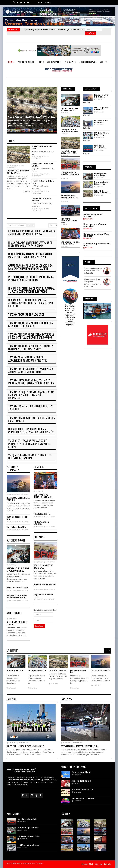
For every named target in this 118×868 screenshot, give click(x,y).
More (55, 131)
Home (11, 62)
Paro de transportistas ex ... (68, 671)
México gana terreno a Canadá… (18, 588)
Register (47, 3)
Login (40, 3)
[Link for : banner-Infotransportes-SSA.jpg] (59, 12)
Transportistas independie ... (25, 671)
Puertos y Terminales (26, 62)
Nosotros (84, 864)
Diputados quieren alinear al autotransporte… (18, 570)
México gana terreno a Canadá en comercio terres (95, 225)
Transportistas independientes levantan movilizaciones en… (17, 597)
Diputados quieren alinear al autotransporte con (93, 216)
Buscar (91, 33)
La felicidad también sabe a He (82, 790)
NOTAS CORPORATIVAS (88, 62)
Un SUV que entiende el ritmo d (28, 845)
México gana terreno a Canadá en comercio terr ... (70, 131)
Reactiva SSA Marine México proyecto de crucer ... (70, 198)
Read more (27, 192)
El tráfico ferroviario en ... (88, 671)
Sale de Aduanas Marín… (42, 514)
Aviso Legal (99, 864)
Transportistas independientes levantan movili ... (69, 221)
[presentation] (106, 651)
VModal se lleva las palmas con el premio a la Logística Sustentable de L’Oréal (29, 444)
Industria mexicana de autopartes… (41, 523)
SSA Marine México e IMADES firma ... (102, 134)
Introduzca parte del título (7, 223)
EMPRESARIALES (70, 62)
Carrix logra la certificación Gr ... (100, 147)
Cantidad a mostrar (48, 223)
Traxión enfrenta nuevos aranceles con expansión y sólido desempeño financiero (31, 395)
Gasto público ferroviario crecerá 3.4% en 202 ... (69, 152)
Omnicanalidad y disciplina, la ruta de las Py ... (70, 243)
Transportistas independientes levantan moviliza (97, 245)
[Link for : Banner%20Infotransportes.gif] (59, 22)
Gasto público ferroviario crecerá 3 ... (102, 192)
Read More (87, 103)
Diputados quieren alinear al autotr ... (101, 174)
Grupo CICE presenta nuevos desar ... (101, 109)
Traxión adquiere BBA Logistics (26, 315)
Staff (91, 864)
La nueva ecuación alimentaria (93, 268)
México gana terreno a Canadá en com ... (102, 183)
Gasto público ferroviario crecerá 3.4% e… (18, 172)
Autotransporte (54, 62)
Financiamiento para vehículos (28, 828)
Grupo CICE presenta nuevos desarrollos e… (26, 747)
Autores (104, 62)
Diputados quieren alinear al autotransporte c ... (70, 109)
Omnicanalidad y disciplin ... (46, 671)
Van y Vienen (90, 287)
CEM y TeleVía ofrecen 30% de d (29, 837)
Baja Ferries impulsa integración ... (101, 121)
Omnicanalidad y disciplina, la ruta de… (43, 496)
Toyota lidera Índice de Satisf (27, 819)
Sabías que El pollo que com (81, 781)
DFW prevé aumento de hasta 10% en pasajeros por (96, 235)
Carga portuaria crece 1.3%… (17, 527)
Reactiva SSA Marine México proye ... (101, 96)
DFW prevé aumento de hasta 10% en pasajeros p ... (70, 174)
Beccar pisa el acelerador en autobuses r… (79, 747)
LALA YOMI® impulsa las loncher (83, 799)
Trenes (41, 62)
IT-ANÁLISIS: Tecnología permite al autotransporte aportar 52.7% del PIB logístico (31, 303)
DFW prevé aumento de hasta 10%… (43, 567)
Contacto (107, 864)
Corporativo (90, 273)
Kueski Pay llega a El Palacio (82, 772)
